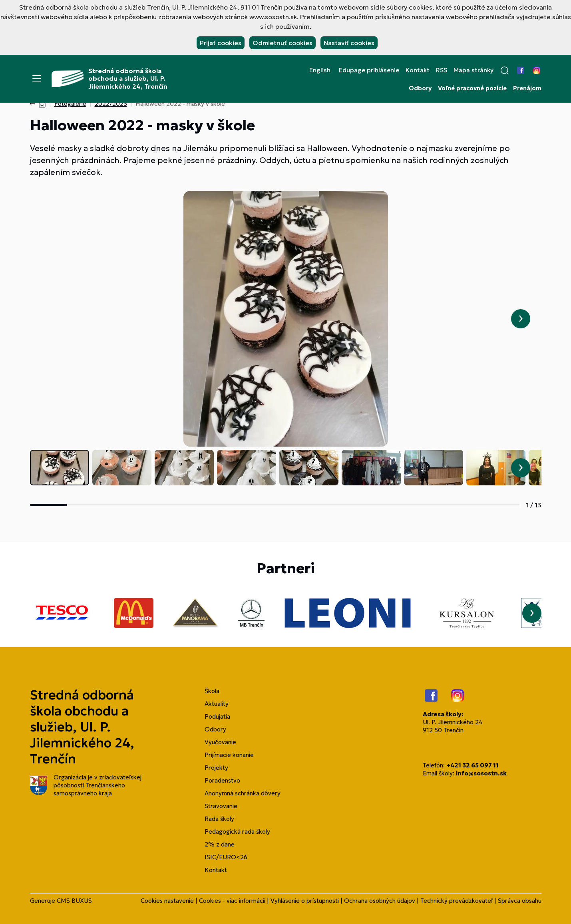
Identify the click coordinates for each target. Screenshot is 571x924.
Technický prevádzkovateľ (457, 901)
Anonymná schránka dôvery (243, 793)
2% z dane (220, 844)
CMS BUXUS (74, 901)
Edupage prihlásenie (369, 70)
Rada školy (219, 819)
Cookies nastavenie (167, 901)
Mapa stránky (474, 70)
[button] (505, 70)
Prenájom (527, 88)
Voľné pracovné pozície (472, 88)
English (320, 70)
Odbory (420, 88)
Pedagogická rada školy (237, 832)
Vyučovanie (220, 742)
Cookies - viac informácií (232, 901)
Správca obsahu (520, 901)
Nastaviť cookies (349, 43)
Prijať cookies (221, 43)
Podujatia (217, 716)
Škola (212, 691)
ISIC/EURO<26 (226, 857)
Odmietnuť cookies (283, 43)
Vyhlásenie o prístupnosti (305, 901)
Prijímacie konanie (229, 755)
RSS (442, 70)
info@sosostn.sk (481, 773)
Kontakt (418, 70)
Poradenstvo (222, 780)
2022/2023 (111, 104)
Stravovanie (221, 806)
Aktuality (217, 704)
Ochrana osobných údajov (380, 901)
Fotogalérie (70, 104)
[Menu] (37, 79)
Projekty (216, 768)
